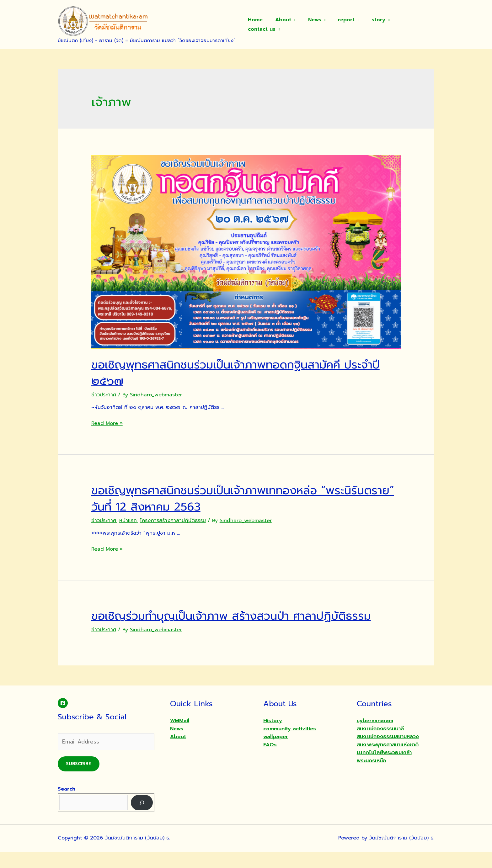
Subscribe (79, 780)
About (288, 24)
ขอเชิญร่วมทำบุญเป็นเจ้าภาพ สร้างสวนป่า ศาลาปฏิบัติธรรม (236, 624)
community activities (290, 745)
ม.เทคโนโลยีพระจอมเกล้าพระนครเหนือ (384, 773)
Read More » (107, 423)
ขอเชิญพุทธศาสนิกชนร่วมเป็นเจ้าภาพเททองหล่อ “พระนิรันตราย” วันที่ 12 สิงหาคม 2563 (240, 498)
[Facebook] (63, 719)
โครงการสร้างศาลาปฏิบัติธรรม (173, 521)
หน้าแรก (128, 521)
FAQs (270, 761)
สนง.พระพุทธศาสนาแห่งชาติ (388, 761)
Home (263, 24)
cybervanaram (375, 737)
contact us (411, 24)
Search (67, 805)
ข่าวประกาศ (104, 395)
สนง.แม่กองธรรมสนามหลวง (388, 753)
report (347, 24)
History (273, 737)
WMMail (180, 737)
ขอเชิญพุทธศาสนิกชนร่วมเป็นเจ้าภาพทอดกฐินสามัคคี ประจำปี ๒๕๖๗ (234, 372)
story (376, 24)
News (317, 24)
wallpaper (276, 753)
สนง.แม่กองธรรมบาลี (380, 745)
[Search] (142, 819)
